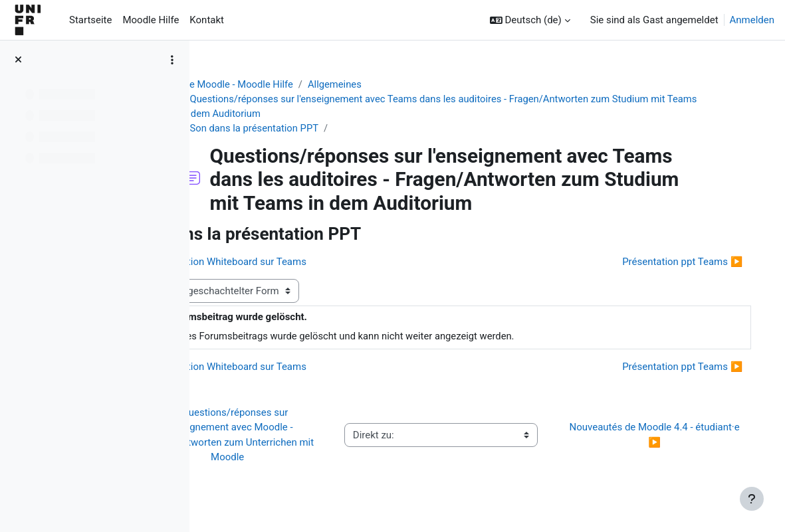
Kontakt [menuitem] (207, 20)
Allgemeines (377, 84)
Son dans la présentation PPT (295, 129)
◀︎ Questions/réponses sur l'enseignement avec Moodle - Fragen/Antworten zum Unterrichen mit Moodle (297, 436)
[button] (530, 20)
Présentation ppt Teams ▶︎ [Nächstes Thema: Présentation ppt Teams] (669, 262)
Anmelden (752, 20)
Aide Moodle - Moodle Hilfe (275, 84)
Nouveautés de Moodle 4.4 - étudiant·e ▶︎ (659, 436)
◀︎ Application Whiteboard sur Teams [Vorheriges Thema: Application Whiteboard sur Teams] (307, 262)
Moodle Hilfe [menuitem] (151, 20)
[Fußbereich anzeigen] (752, 499)
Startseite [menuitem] (90, 20)
